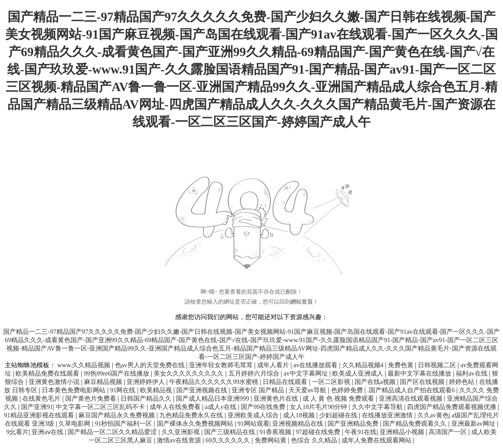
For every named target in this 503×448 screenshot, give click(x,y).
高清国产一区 (448, 432)
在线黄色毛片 (42, 398)
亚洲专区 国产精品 (259, 390)
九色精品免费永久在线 (192, 415)
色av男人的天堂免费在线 (151, 365)
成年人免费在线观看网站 (377, 440)
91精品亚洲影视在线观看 (40, 415)
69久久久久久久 (228, 440)
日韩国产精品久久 (147, 398)
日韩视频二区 (438, 365)
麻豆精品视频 (104, 382)
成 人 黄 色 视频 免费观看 (339, 398)
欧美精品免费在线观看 (48, 373)
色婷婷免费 (348, 390)
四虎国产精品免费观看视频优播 (452, 407)
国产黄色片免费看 (92, 398)
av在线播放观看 (316, 365)
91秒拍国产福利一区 (124, 424)
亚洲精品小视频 (403, 432)
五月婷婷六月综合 (255, 373)
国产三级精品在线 (230, 432)
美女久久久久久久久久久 (189, 373)
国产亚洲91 (37, 407)
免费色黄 (402, 365)
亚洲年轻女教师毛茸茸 (222, 365)
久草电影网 (75, 424)
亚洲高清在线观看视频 (411, 398)
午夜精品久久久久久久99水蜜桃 (214, 382)
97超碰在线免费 (319, 432)
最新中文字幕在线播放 (420, 373)
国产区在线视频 (423, 382)
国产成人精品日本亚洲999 (213, 398)
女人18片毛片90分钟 (319, 407)
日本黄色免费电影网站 (74, 390)
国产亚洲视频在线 (203, 390)
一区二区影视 (332, 382)
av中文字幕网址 (307, 373)
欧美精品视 (157, 390)
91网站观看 (253, 424)
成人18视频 (300, 415)
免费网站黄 (271, 440)
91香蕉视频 (276, 432)
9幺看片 (18, 432)
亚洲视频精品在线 (298, 424)
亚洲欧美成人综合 (254, 415)
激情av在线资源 (180, 440)
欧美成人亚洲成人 (359, 373)
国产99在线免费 (264, 407)
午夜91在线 (361, 432)
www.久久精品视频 (85, 365)
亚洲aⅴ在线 (48, 432)
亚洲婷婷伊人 (146, 382)
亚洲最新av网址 (474, 424)
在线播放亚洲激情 (388, 415)
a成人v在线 (221, 407)
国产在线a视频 (376, 382)
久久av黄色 (433, 415)
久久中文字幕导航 (378, 407)
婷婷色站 (462, 382)
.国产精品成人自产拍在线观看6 (412, 390)
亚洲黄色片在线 (277, 398)
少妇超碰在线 (339, 415)
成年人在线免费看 (176, 407)
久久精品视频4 (364, 365)
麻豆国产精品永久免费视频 (117, 415)
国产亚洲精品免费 (354, 424)
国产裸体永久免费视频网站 (196, 424)
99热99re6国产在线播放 (117, 373)
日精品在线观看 (286, 382)
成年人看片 (274, 365)
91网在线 (123, 390)
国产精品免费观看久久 (415, 424)
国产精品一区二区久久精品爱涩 (113, 432)
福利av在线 (472, 373)
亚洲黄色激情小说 (55, 382)
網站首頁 (302, 302)
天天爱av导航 (308, 390)
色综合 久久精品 (315, 440)
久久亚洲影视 (181, 432)
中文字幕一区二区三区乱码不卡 (101, 407)
